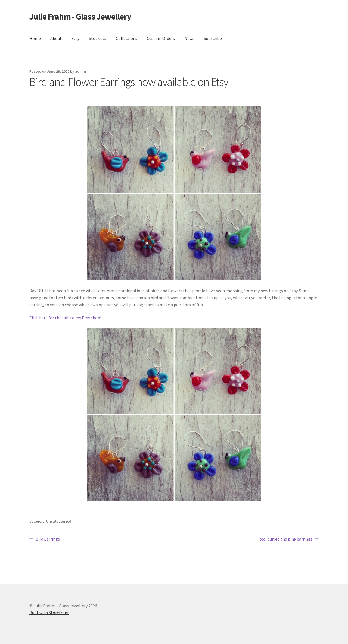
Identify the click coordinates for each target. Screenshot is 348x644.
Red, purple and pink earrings (285, 539)
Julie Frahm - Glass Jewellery (80, 17)
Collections (127, 38)
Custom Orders (161, 38)
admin (80, 71)
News (189, 38)
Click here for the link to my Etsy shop (65, 318)
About (56, 38)
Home (35, 38)
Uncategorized (59, 521)
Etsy (75, 38)
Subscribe (213, 38)
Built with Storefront (49, 613)
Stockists (98, 38)
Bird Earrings (48, 539)
